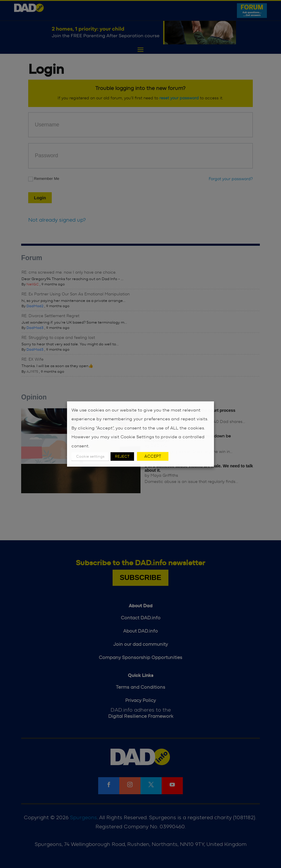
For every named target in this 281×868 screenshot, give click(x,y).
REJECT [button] (122, 457)
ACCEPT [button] (153, 456)
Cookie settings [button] (90, 457)
